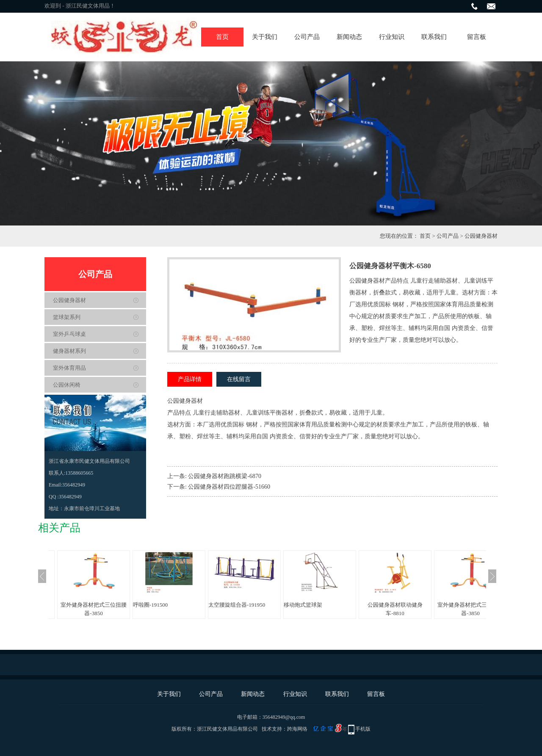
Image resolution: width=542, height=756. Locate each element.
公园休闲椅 (67, 385)
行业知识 (392, 37)
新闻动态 (349, 37)
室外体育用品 (69, 368)
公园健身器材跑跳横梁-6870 (225, 476)
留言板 (477, 37)
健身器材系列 (69, 351)
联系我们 (434, 37)
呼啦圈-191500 (150, 605)
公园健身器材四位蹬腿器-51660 (229, 487)
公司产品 (307, 37)
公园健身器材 (481, 236)
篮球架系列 (67, 317)
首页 (222, 37)
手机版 (363, 729)
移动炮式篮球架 (303, 605)
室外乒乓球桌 (69, 334)
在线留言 (239, 379)
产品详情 (190, 379)
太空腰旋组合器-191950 (237, 605)
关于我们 (265, 37)
